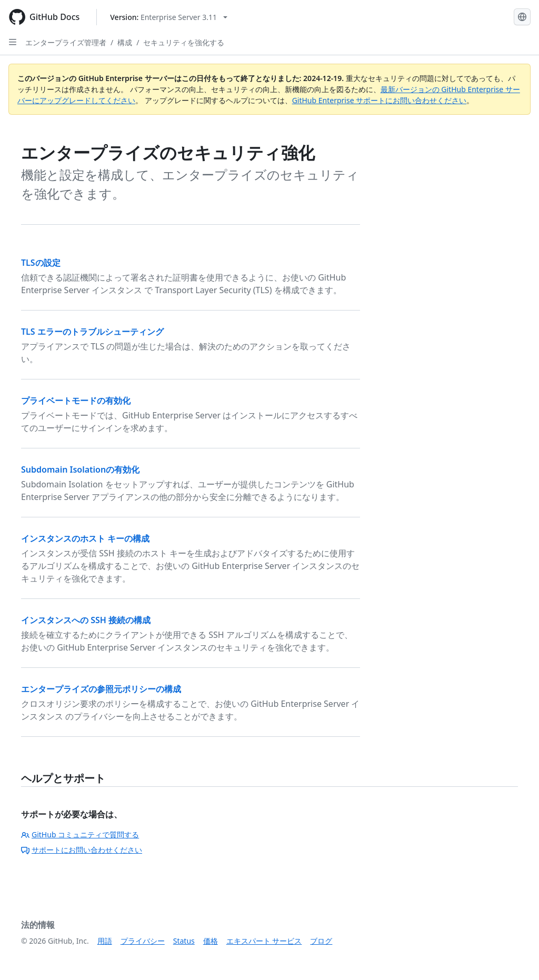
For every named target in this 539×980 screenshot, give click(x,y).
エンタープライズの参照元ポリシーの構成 (101, 689)
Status (184, 941)
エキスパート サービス (264, 941)
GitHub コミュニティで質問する (80, 834)
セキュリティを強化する (184, 42)
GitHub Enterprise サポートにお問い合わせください (380, 100)
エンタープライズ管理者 (66, 42)
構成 (125, 42)
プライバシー (143, 941)
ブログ (321, 941)
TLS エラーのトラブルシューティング (92, 332)
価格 (211, 941)
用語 (105, 941)
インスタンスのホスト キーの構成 (85, 538)
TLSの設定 (41, 263)
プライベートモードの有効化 (76, 401)
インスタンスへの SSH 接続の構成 (86, 620)
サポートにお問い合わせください (82, 850)
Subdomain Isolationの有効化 (80, 469)
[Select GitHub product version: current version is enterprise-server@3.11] (169, 17)
